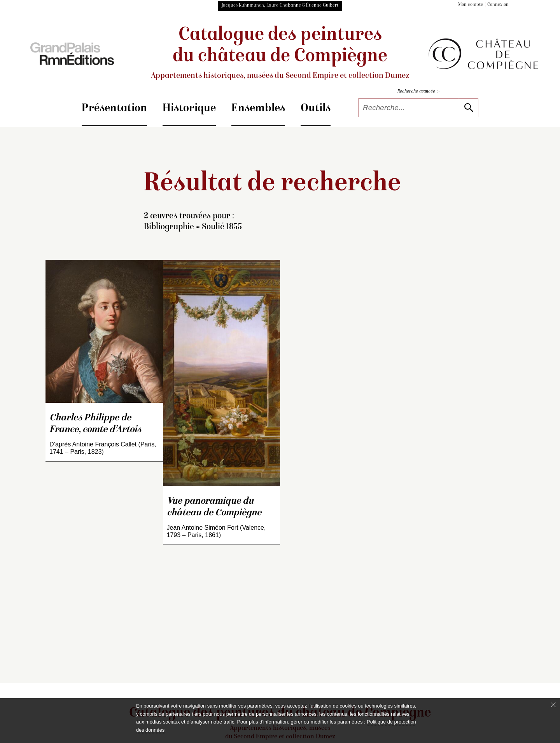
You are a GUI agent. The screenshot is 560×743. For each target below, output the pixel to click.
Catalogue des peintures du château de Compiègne (280, 53)
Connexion (498, 5)
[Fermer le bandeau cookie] (553, 705)
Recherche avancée (418, 92)
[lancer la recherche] (468, 108)
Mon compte (471, 5)
